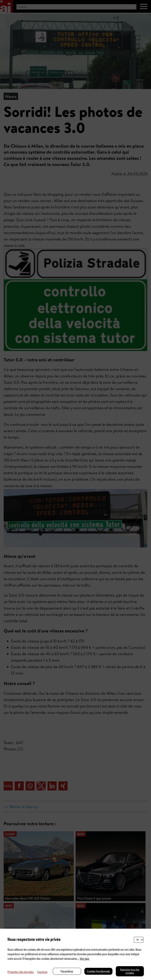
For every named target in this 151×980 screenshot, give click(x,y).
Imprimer (42, 972)
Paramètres (67, 971)
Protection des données (21, 972)
